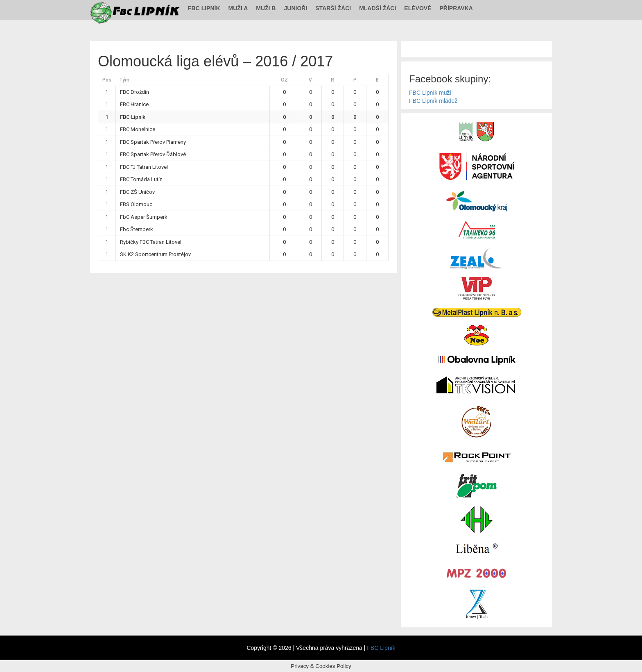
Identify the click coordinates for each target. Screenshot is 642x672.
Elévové (418, 8)
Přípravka (456, 8)
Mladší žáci (378, 8)
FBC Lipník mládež (433, 101)
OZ (284, 80)
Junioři (295, 8)
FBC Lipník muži (430, 93)
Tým (124, 80)
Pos (107, 80)
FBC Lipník (204, 8)
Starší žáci (333, 8)
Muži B (266, 8)
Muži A (238, 8)
